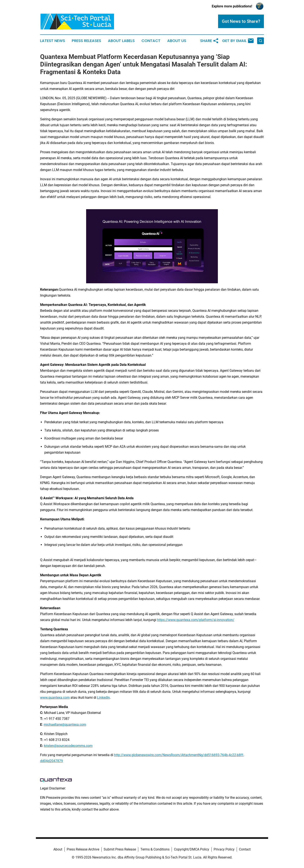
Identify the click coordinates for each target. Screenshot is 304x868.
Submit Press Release (120, 849)
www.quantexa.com (55, 698)
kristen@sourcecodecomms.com (68, 746)
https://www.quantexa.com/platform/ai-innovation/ (196, 620)
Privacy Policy (224, 849)
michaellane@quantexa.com (65, 725)
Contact (151, 41)
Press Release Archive (83, 849)
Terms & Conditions (155, 849)
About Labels (121, 41)
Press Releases (86, 41)
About (58, 849)
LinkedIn (103, 698)
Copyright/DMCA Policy (192, 849)
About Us (177, 41)
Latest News (53, 41)
